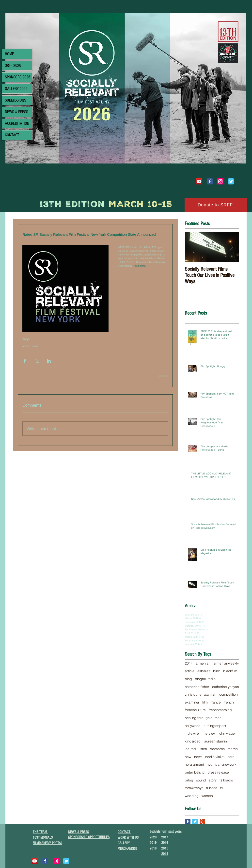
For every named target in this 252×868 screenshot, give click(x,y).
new (188, 757)
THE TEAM (40, 832)
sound (201, 780)
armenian (203, 663)
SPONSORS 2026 (18, 77)
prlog (189, 780)
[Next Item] (231, 247)
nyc (210, 764)
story (213, 780)
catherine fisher (197, 687)
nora (231, 757)
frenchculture (195, 710)
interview (209, 733)
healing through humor (203, 718)
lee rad (190, 749)
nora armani (194, 764)
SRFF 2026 (13, 65)
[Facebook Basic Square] (188, 822)
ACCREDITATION (17, 123)
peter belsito (195, 772)
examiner (192, 702)
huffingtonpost (215, 726)
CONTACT (12, 135)
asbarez (204, 671)
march (233, 749)
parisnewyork (226, 764)
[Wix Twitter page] (231, 181)
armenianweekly (226, 663)
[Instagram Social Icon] (220, 181)
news (35, 346)
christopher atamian (201, 694)
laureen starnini (216, 741)
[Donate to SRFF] (216, 205)
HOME (9, 54)
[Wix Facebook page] (210, 181)
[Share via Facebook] (25, 361)
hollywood (193, 726)
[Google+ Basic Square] (202, 822)
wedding (192, 796)
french (229, 702)
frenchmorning (220, 710)
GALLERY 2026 (16, 89)
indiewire (192, 733)
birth (217, 671)
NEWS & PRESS (16, 112)
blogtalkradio (205, 679)
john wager (227, 733)
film (205, 702)
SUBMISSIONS (16, 100)
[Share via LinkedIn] (49, 361)
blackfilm (230, 671)
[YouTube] (199, 181)
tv (222, 788)
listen (203, 749)
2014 (189, 663)
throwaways (194, 788)
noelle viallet (215, 757)
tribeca (212, 788)
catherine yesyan (226, 687)
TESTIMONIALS (43, 838)
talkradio (226, 780)
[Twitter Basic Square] (195, 822)
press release (218, 772)
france (216, 702)
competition (228, 694)
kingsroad (193, 741)
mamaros (217, 749)
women (207, 796)
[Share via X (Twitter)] (37, 361)
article (26, 346)
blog (188, 679)
